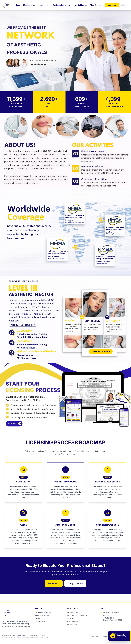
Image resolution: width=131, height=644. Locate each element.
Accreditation (39, 618)
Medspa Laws (30, 5)
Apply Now (112, 5)
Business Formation (62, 5)
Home (18, 5)
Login (124, 5)
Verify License (81, 5)
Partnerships (72, 624)
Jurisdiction (72, 618)
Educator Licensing (42, 615)
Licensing (45, 5)
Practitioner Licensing (43, 612)
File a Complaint (97, 5)
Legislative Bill (73, 612)
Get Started (54, 584)
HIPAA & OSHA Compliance (77, 615)
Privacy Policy (94, 637)
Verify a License (75, 584)
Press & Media (73, 621)
